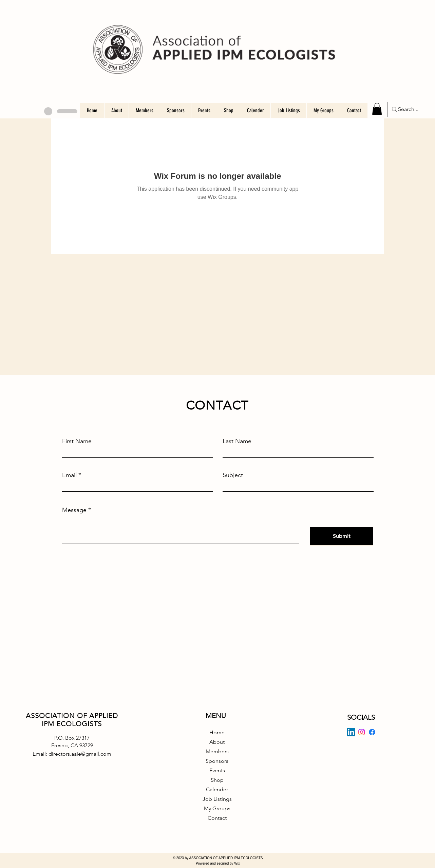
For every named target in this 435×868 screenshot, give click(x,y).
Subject (233, 475)
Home (217, 732)
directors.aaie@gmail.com (80, 754)
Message (74, 510)
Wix (237, 863)
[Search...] (409, 109)
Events (217, 770)
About (217, 742)
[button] (377, 109)
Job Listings (217, 799)
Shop (217, 780)
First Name (77, 441)
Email (69, 475)
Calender (217, 789)
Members (217, 751)
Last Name (237, 441)
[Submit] (342, 536)
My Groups (217, 808)
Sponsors (217, 761)
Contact (217, 818)
